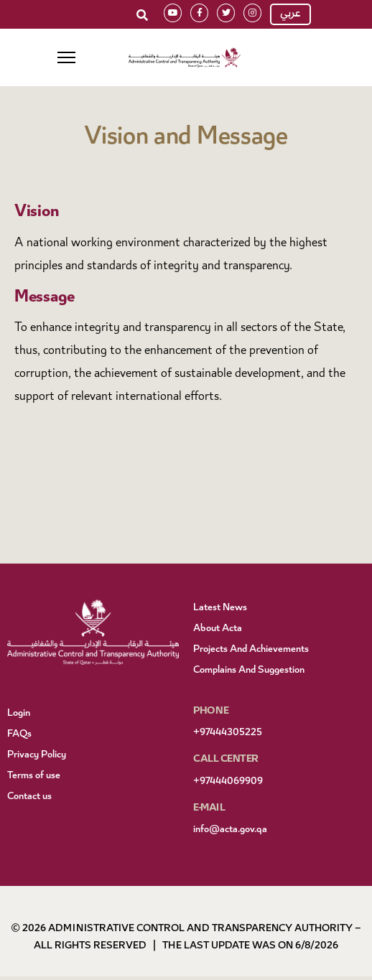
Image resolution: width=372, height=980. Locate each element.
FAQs (19, 734)
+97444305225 (228, 733)
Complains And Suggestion (249, 671)
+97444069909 (228, 782)
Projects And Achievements (251, 650)
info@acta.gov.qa (230, 830)
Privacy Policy (37, 755)
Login (19, 714)
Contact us (29, 797)
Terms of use (34, 776)
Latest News (220, 608)
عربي (290, 14)
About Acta (218, 629)
